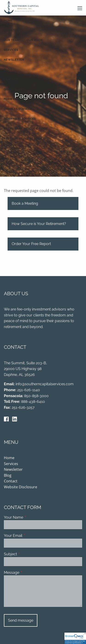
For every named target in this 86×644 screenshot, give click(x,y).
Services (11, 50)
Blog (8, 69)
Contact (11, 79)
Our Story (12, 30)
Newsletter (14, 60)
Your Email (31, 536)
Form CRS (11, 99)
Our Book (35, 40)
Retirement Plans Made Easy (27, 138)
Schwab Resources (20, 119)
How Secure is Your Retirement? (39, 224)
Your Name (31, 518)
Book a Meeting (25, 204)
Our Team (11, 40)
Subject (28, 554)
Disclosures (14, 89)
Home (8, 20)
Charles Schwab (18, 109)
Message (29, 573)
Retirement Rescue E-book (26, 128)
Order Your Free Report (31, 244)
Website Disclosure (21, 487)
